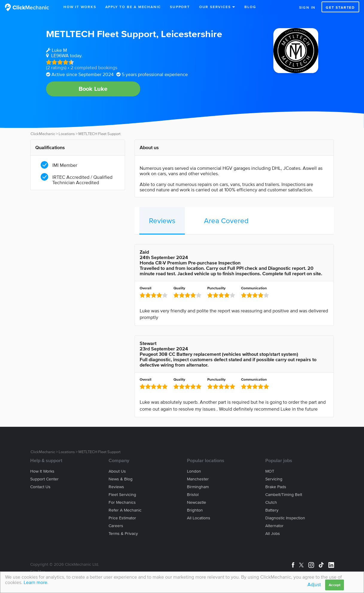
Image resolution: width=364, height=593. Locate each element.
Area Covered (226, 221)
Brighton (195, 510)
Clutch (271, 502)
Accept (335, 585)
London (194, 471)
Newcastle (197, 502)
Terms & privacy (123, 534)
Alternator (274, 526)
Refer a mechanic (125, 510)
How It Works (80, 7)
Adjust (314, 584)
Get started (340, 7)
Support (180, 7)
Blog (250, 7)
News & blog (121, 479)
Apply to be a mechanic (133, 7)
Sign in (307, 7)
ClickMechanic (43, 134)
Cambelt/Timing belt (284, 495)
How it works (42, 471)
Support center (44, 479)
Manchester (198, 479)
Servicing (274, 479)
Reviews (162, 221)
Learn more (35, 582)
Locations (67, 134)
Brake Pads (276, 487)
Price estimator (122, 518)
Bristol (193, 495)
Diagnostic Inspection (285, 518)
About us (117, 471)
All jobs (273, 534)
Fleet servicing (122, 495)
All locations (199, 518)
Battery (272, 510)
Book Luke (93, 89)
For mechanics (122, 502)
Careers (116, 526)
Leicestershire (192, 34)
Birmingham (198, 487)
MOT (270, 471)
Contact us (40, 487)
